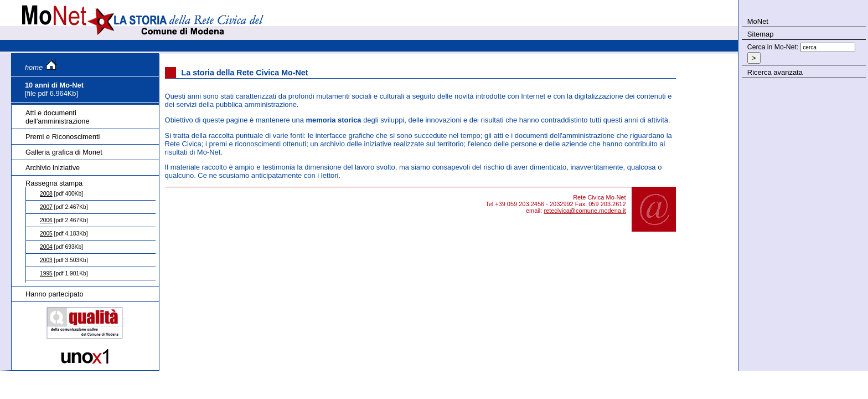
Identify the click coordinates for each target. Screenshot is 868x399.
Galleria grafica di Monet (64, 152)
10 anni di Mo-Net (54, 85)
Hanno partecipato (55, 294)
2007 (46, 207)
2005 (46, 234)
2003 (46, 260)
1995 (46, 273)
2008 (46, 194)
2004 (46, 247)
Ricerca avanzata (775, 72)
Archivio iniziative (53, 168)
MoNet (758, 21)
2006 (46, 220)
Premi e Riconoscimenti (63, 137)
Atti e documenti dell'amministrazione (58, 117)
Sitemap (761, 34)
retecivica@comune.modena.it (585, 211)
